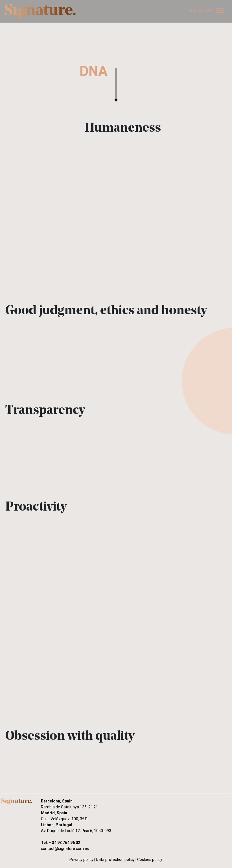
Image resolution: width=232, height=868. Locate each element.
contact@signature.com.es (65, 849)
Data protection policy (115, 860)
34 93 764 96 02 (66, 843)
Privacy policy (81, 860)
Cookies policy (150, 860)
